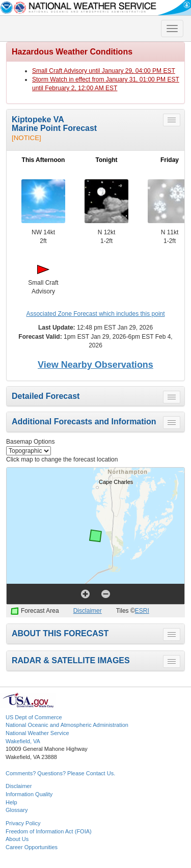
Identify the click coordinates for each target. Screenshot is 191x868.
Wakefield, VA (23, 741)
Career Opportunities (32, 847)
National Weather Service (37, 733)
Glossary (17, 810)
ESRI (142, 611)
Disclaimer (88, 611)
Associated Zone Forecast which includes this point (95, 314)
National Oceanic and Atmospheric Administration (67, 725)
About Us (17, 839)
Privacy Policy (23, 823)
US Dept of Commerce (34, 717)
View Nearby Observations (95, 365)
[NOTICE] (26, 138)
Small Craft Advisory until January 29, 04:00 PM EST (104, 71)
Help (11, 802)
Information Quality (29, 794)
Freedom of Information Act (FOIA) (49, 831)
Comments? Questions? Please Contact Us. (60, 773)
